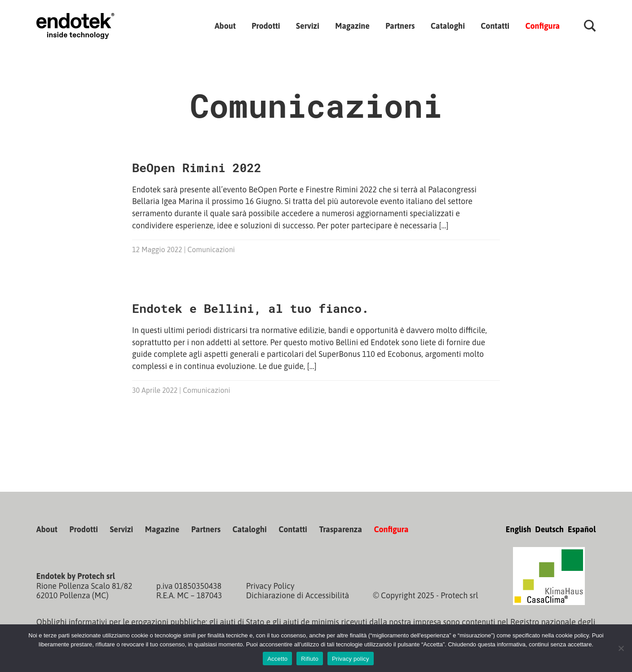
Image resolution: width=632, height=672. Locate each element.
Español (582, 529)
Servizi (308, 25)
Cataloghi (448, 25)
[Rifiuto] (621, 648)
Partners (400, 25)
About (225, 25)
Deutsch (549, 529)
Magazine (352, 25)
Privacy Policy (270, 586)
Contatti (495, 25)
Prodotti (266, 25)
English (519, 529)
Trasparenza (340, 529)
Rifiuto (310, 659)
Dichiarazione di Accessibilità (298, 595)
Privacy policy (351, 659)
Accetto (277, 659)
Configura (542, 25)
